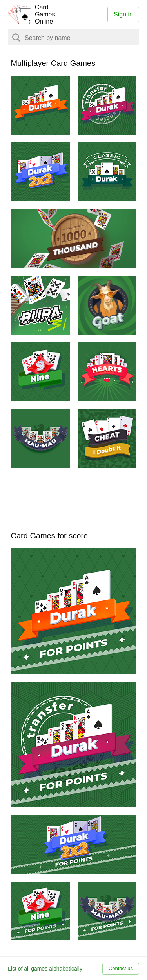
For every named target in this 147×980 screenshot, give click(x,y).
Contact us (121, 968)
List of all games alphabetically (45, 969)
